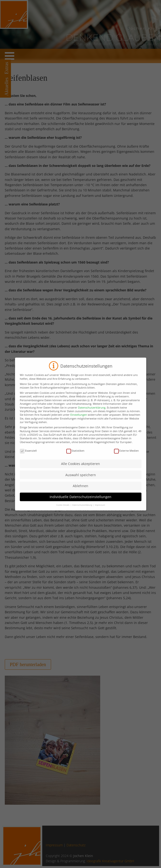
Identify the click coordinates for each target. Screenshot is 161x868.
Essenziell (28, 455)
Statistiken (75, 455)
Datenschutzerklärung (92, 412)
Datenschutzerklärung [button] (82, 509)
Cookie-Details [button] (63, 509)
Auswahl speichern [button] (81, 479)
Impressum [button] (100, 509)
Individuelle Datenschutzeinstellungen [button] (80, 501)
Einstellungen (79, 419)
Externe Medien (126, 455)
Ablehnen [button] (80, 490)
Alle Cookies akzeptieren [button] (80, 468)
